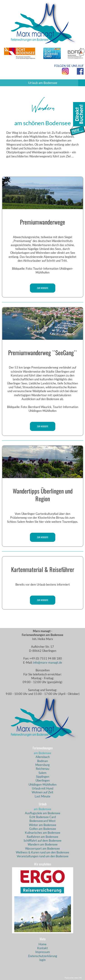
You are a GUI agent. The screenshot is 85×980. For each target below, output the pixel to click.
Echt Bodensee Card (43, 817)
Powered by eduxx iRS (73, 978)
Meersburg (42, 765)
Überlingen (43, 780)
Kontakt (42, 948)
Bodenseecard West (42, 821)
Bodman (42, 761)
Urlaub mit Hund (43, 788)
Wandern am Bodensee (43, 844)
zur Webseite (43, 288)
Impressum (43, 952)
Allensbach (43, 757)
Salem (42, 773)
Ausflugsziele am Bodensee (43, 813)
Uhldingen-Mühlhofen (42, 784)
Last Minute (42, 796)
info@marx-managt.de (48, 662)
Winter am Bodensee (43, 825)
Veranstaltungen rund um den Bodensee (43, 856)
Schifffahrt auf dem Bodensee (42, 841)
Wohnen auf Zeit (42, 792)
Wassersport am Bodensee (42, 848)
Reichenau (42, 769)
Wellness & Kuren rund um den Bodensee (42, 852)
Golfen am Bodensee (43, 829)
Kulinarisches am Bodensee (43, 833)
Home (42, 944)
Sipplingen (43, 777)
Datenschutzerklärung (43, 956)
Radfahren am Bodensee (42, 837)
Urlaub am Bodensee (57, 83)
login (42, 960)
